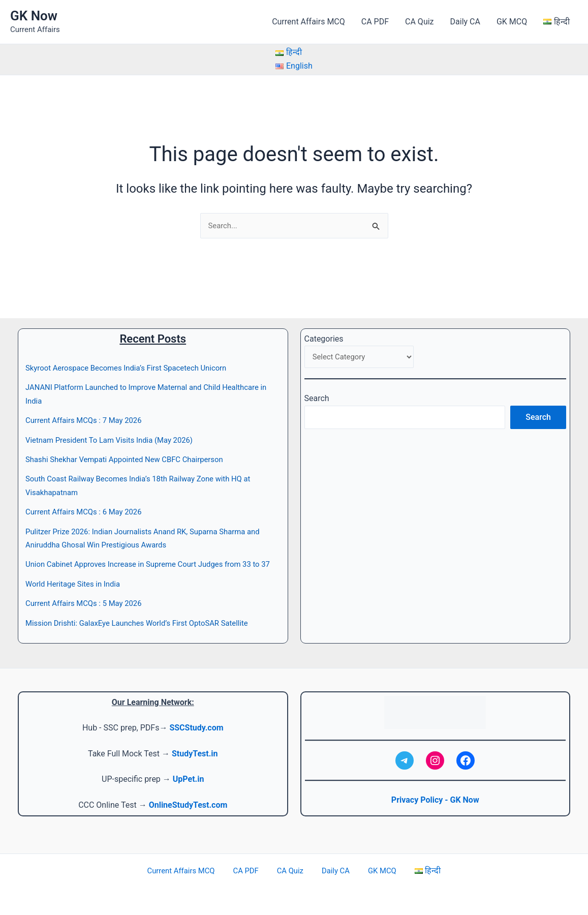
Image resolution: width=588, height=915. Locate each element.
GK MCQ (512, 22)
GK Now (34, 16)
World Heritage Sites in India (76, 584)
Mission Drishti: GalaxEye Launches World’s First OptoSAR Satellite (146, 623)
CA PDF (375, 22)
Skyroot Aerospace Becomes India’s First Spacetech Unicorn (134, 355)
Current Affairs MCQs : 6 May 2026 (88, 498)
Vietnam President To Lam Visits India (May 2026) (116, 426)
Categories (324, 325)
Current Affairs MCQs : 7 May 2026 (88, 407)
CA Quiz (419, 22)
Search (317, 387)
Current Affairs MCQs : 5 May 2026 (88, 603)
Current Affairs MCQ (308, 22)
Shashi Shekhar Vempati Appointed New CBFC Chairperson (132, 446)
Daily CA (465, 22)
